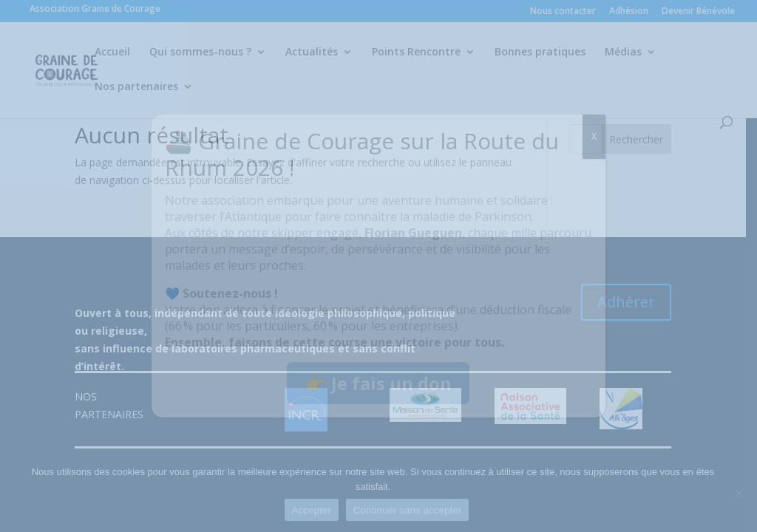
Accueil (112, 52)
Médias (623, 52)
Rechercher (646, 139)
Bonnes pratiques (540, 52)
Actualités (312, 52)
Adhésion (629, 12)
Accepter (317, 510)
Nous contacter (563, 12)
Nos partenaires (136, 87)
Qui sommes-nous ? (200, 52)
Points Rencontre (416, 52)
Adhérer (637, 303)
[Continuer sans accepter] (739, 493)
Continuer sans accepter (413, 510)
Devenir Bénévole (698, 12)
